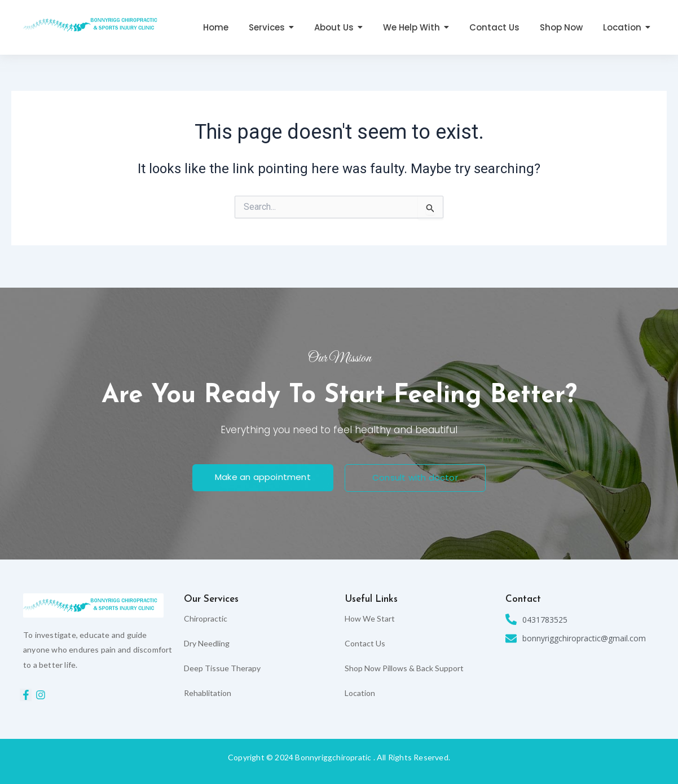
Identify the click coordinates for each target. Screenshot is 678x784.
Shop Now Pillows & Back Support (404, 668)
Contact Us (365, 643)
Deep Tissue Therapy (222, 668)
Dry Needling (207, 643)
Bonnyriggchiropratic (333, 757)
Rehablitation (208, 693)
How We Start (370, 618)
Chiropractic (206, 618)
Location (360, 693)
